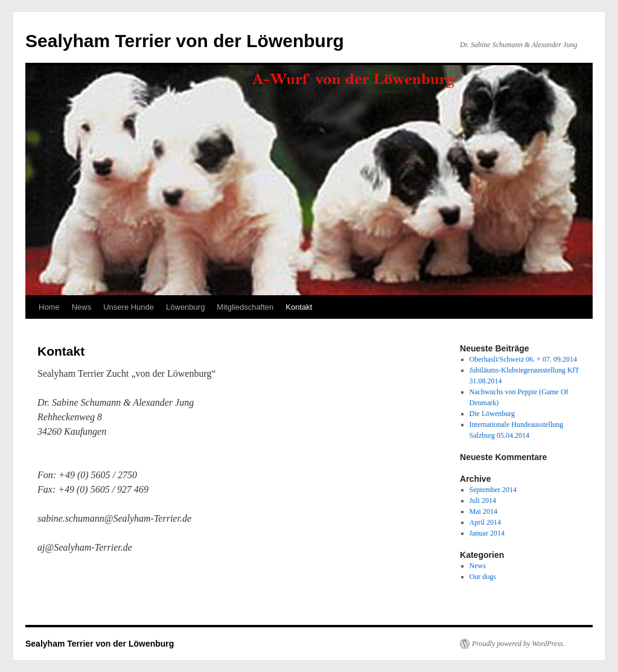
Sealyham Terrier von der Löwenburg (185, 41)
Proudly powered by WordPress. (518, 644)
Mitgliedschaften (245, 307)
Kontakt (299, 307)
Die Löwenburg (492, 414)
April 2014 (485, 522)
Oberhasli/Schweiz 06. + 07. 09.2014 (523, 359)
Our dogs (483, 577)
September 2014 (493, 490)
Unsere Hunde (129, 307)
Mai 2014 (483, 511)
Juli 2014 (483, 501)
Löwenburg (185, 307)
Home (49, 307)
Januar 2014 (487, 533)
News (82, 307)
